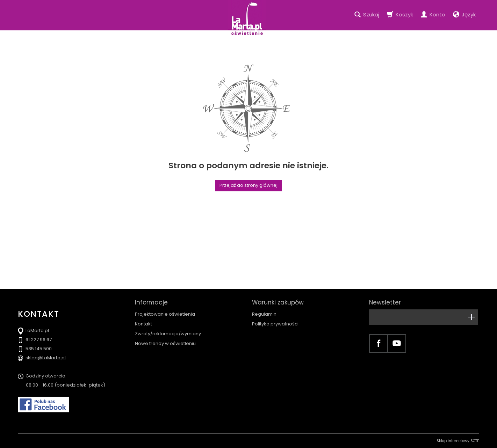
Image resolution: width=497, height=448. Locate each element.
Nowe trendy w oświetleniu (165, 343)
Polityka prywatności (275, 324)
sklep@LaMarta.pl (46, 358)
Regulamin (264, 314)
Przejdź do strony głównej (249, 185)
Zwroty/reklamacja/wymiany (168, 334)
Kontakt (143, 324)
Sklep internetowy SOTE (458, 441)
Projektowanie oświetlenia (165, 314)
